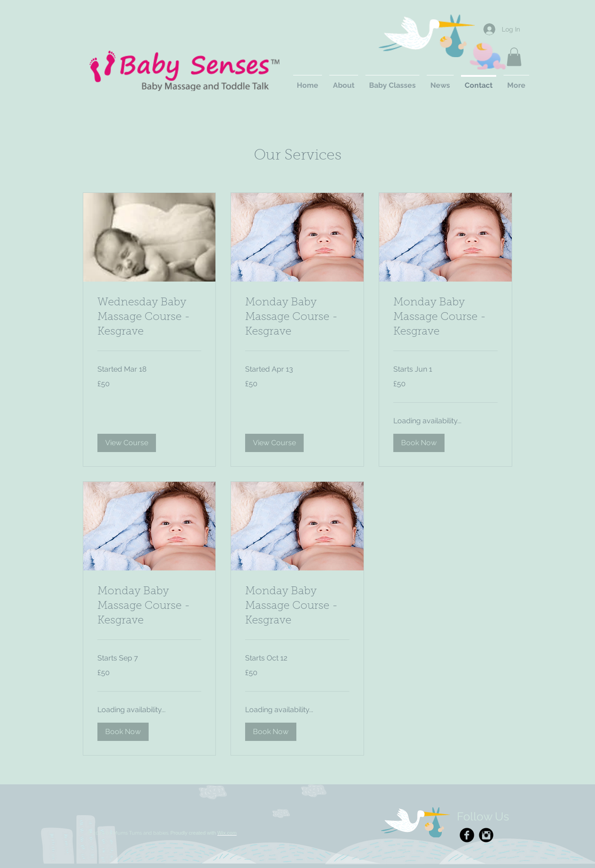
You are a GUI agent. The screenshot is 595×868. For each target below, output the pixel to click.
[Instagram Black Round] (486, 835)
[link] (150, 318)
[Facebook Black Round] (467, 835)
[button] (514, 57)
